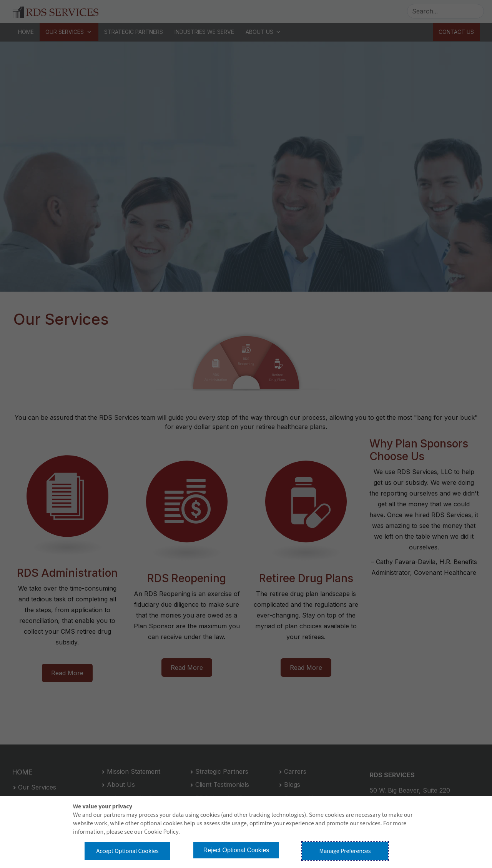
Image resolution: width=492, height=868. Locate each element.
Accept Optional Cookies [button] (127, 851)
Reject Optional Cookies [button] (236, 850)
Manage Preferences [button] (345, 851)
